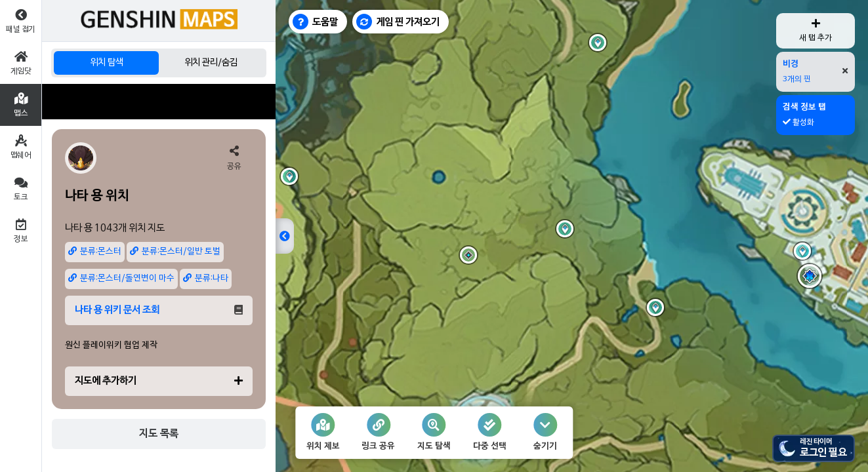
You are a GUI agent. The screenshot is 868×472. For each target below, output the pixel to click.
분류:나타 (206, 278)
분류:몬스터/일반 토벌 (175, 251)
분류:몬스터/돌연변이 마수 (121, 278)
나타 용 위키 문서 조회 (159, 310)
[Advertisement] (159, 102)
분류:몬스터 (95, 251)
